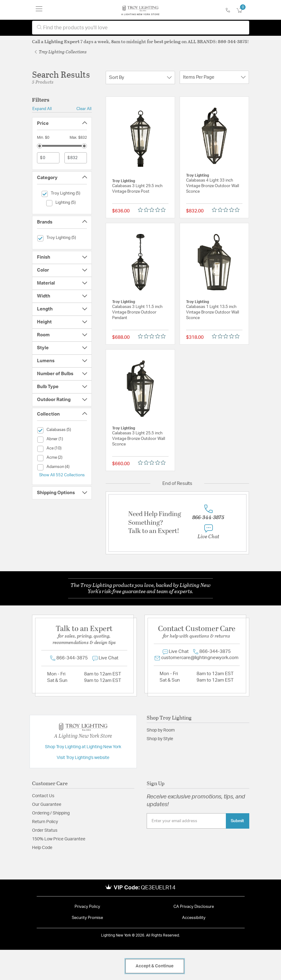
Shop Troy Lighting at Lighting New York (83, 747)
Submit (237, 821)
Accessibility (194, 918)
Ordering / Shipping (51, 813)
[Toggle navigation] (39, 10)
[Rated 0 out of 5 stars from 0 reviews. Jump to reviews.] (153, 210)
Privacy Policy (87, 907)
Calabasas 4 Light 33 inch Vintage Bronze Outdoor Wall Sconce (213, 186)
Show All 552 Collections (62, 475)
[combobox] (141, 28)
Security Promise (87, 918)
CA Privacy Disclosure (194, 907)
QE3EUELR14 (158, 888)
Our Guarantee (47, 805)
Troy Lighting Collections (61, 52)
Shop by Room (161, 730)
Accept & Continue (155, 966)
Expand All (42, 109)
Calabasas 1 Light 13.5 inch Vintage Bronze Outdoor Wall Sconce (213, 312)
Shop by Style (160, 739)
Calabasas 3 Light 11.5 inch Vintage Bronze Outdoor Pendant (137, 312)
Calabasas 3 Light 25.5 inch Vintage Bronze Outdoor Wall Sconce (139, 439)
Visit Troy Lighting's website (83, 758)
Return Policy (45, 822)
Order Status (45, 830)
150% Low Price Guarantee (59, 839)
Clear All (84, 109)
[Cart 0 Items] (243, 11)
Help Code (42, 848)
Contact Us (43, 796)
